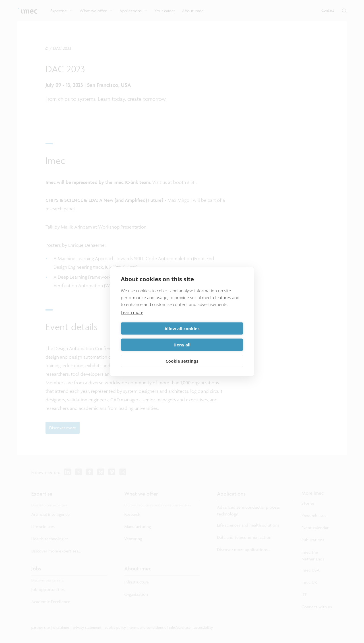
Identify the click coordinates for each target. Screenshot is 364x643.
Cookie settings (182, 353)
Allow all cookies (150, 336)
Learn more (132, 320)
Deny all (214, 336)
